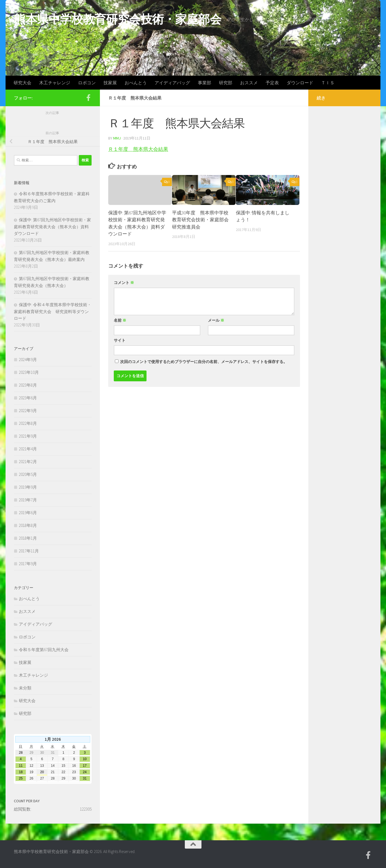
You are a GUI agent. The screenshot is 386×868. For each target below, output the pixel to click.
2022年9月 (28, 411)
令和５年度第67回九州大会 (44, 650)
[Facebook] (88, 98)
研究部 (226, 83)
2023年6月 (28, 398)
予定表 (272, 83)
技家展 (110, 83)
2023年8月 (28, 385)
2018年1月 (28, 538)
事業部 (205, 83)
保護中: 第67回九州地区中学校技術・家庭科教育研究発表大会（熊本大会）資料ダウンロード (52, 227)
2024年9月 (28, 360)
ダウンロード (300, 83)
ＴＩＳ (328, 83)
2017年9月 (28, 564)
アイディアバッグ (172, 83)
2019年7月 (28, 500)
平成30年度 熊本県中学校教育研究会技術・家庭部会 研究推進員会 (203, 220)
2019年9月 (28, 487)
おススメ (249, 83)
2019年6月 (28, 513)
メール (216, 320)
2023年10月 (29, 372)
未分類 (25, 688)
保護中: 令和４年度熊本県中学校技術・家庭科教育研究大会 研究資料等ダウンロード (53, 311)
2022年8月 (28, 423)
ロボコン (87, 83)
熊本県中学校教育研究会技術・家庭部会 (118, 19)
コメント (124, 283)
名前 (120, 320)
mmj (117, 138)
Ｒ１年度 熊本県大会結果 (138, 149)
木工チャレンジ (55, 83)
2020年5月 (28, 474)
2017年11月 (29, 551)
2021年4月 (28, 449)
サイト (120, 340)
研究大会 (22, 83)
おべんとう (136, 83)
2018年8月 (28, 525)
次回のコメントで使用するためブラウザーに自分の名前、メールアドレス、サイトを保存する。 (204, 362)
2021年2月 (28, 462)
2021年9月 (28, 436)
